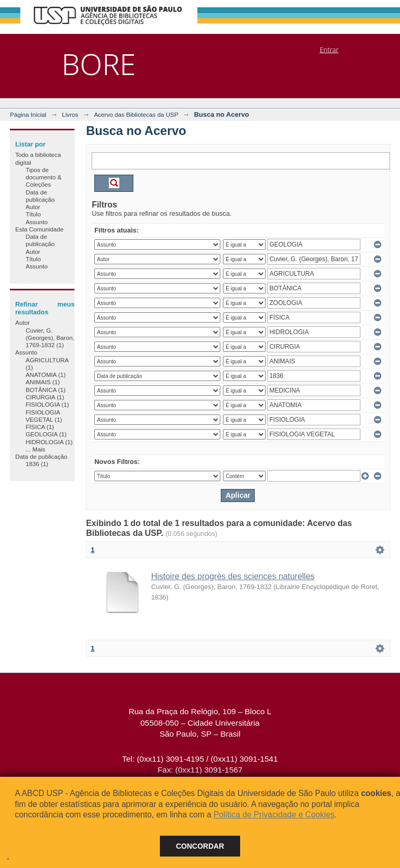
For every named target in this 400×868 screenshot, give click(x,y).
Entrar (329, 50)
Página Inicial (28, 114)
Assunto (36, 222)
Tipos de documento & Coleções (43, 177)
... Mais (35, 449)
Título (33, 214)
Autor (33, 207)
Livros (70, 114)
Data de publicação (40, 196)
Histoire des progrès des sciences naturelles (233, 576)
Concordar (200, 846)
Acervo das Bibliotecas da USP (136, 114)
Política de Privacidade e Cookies (274, 815)
